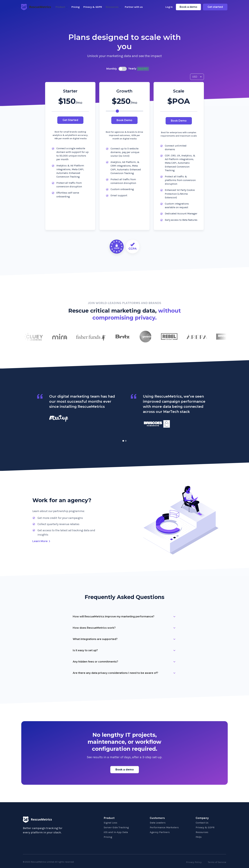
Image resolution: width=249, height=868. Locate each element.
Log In (169, 7)
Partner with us (134, 7)
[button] (123, 441)
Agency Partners (160, 832)
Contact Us (202, 823)
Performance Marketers (164, 827)
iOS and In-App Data (116, 832)
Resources (202, 832)
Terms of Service (217, 862)
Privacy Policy (194, 862)
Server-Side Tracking (116, 827)
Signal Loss (110, 823)
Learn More (40, 541)
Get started (215, 7)
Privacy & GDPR (93, 7)
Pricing (76, 7)
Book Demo (124, 120)
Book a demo (188, 7)
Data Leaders (158, 823)
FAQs (199, 837)
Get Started (70, 120)
